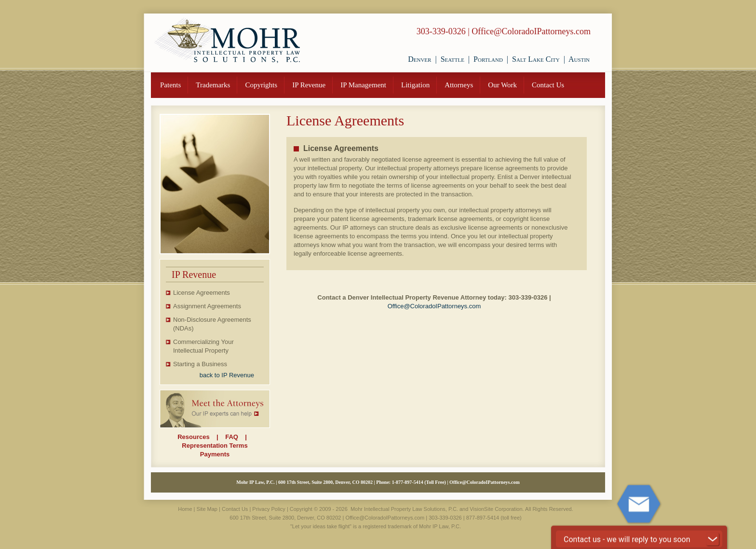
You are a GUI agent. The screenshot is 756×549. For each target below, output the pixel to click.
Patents (170, 85)
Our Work (502, 85)
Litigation (415, 85)
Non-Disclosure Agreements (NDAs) (212, 324)
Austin (579, 59)
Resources (193, 437)
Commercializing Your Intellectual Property (203, 346)
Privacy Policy (269, 509)
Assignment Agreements (207, 306)
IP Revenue (309, 85)
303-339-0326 (441, 31)
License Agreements (202, 293)
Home (185, 509)
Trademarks (213, 85)
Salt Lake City (536, 59)
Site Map (207, 509)
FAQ (232, 437)
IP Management (363, 85)
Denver (419, 59)
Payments (215, 454)
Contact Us (548, 85)
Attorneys (459, 85)
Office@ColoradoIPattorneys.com (531, 31)
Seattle (452, 59)
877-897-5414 (410, 482)
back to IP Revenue (227, 375)
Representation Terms (215, 446)
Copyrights (261, 85)
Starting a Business (200, 364)
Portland (488, 59)
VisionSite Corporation (496, 509)
